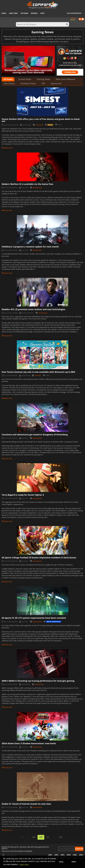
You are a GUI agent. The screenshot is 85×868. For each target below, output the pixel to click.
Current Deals (25, 79)
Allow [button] (74, 862)
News (42, 13)
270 (41, 837)
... (28, 837)
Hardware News (28, 83)
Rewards (34, 13)
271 (48, 837)
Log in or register (74, 13)
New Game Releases (66, 79)
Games (4, 13)
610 (61, 837)
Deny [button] (61, 862)
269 (34, 837)
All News (8, 79)
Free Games (9, 83)
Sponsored (56, 83)
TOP (43, 83)
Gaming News (43, 79)
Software (24, 13)
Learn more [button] (24, 864)
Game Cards (13, 13)
